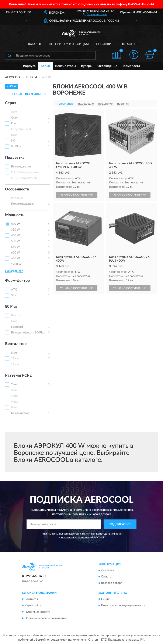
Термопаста (131, 66)
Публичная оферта (37, 612)
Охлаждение (107, 66)
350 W (15, 230)
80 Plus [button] (11, 307)
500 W (15, 241)
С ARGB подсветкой (25, 172)
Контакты (127, 44)
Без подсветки (21, 167)
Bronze (16, 315)
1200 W (16, 264)
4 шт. (14, 396)
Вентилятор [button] (16, 344)
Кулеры (87, 66)
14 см (15, 364)
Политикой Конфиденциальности (102, 534)
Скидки (106, 599)
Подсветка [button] (15, 158)
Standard (17, 327)
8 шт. (14, 407)
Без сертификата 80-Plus (28, 333)
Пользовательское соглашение (46, 618)
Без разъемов (20, 413)
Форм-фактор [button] (17, 281)
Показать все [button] (14, 271)
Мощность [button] (15, 215)
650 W (15, 258)
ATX (14, 290)
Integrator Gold (21, 129)
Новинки (104, 44)
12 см (15, 359)
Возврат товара (112, 583)
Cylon (15, 118)
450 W (15, 235)
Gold (14, 321)
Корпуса (29, 66)
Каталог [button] (35, 44)
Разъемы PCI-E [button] (18, 376)
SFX (14, 295)
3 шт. (14, 390)
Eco (13, 123)
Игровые (17, 198)
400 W (15, 224)
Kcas (14, 135)
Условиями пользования (75, 538)
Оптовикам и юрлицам (69, 44)
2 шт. (14, 384)
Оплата (106, 577)
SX (13, 141)
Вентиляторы (66, 66)
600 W (15, 253)
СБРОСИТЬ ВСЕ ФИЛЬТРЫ (27, 94)
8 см (14, 353)
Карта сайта (33, 606)
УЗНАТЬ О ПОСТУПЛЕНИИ (77, 195)
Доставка (107, 570)
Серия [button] (11, 103)
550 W (15, 247)
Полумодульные (22, 204)
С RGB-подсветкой (24, 178)
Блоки (45, 66)
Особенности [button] (17, 189)
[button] (95, 14)
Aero (14, 112)
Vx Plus (16, 146)
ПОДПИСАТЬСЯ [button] (120, 524)
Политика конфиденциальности (123, 606)
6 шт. (14, 402)
